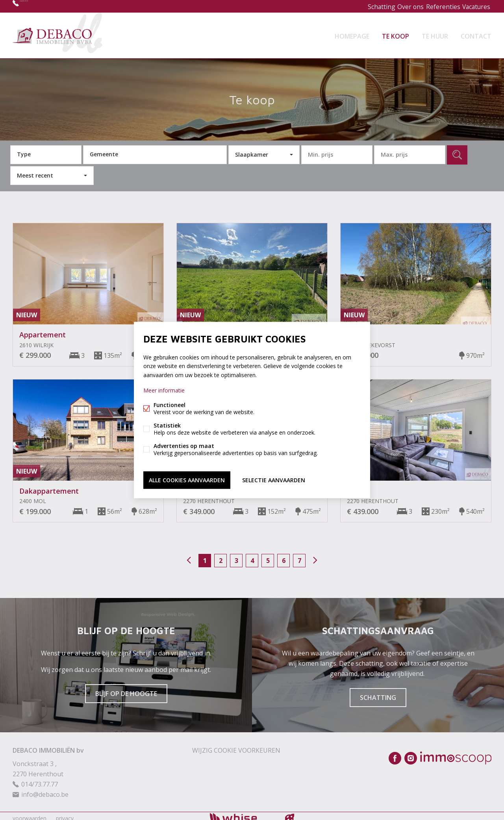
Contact (476, 33)
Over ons (402, 6)
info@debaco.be (45, 790)
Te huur (435, 33)
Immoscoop (456, 753)
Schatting (369, 6)
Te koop (396, 33)
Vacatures (474, 6)
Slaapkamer (252, 150)
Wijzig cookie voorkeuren (236, 746)
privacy (65, 814)
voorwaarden (30, 814)
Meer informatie (164, 391)
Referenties (437, 6)
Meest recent (35, 171)
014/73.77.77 (38, 6)
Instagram (411, 753)
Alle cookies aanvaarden (187, 478)
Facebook (395, 753)
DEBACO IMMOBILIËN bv (48, 746)
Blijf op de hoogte (126, 689)
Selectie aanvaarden (274, 478)
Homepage (352, 33)
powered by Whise (243, 813)
